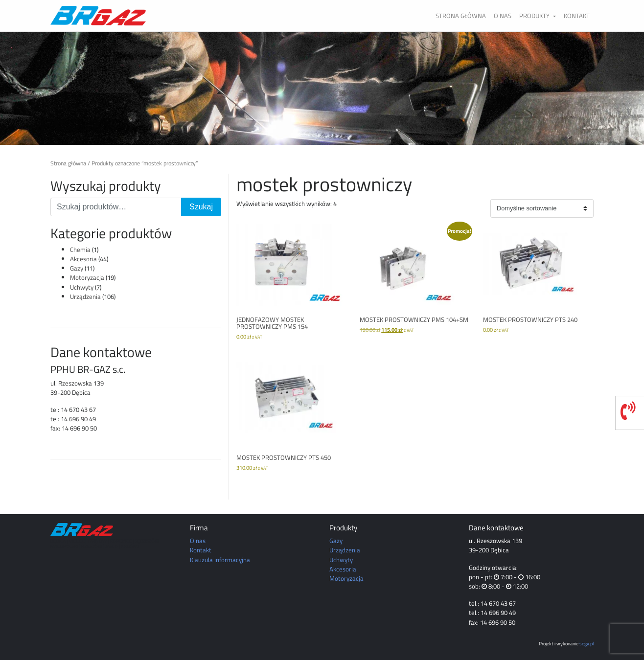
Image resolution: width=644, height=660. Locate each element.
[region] (322, 88)
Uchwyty (82, 287)
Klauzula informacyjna (220, 560)
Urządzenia (85, 296)
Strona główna (461, 16)
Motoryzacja (87, 277)
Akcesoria (83, 259)
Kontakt (577, 16)
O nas (503, 16)
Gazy (77, 268)
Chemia (80, 250)
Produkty (535, 16)
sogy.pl (586, 643)
